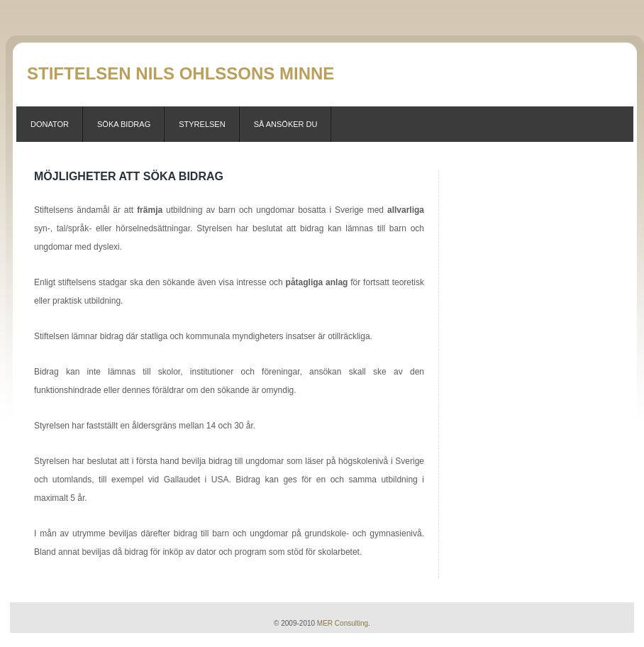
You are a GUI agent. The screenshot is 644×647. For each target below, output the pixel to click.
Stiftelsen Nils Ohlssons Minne (181, 73)
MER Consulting (343, 623)
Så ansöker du (286, 124)
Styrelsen (202, 124)
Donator (50, 124)
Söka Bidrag (124, 124)
